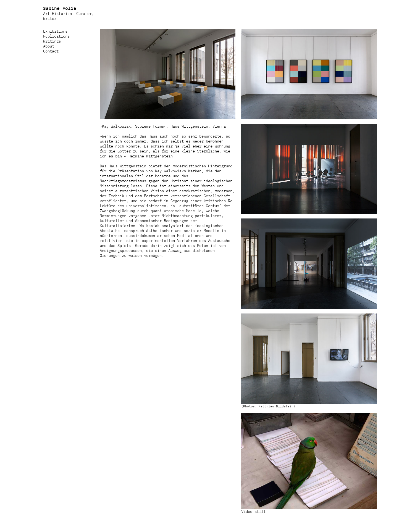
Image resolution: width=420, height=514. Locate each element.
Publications (56, 36)
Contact (51, 51)
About (49, 46)
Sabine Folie (60, 8)
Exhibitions (55, 31)
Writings (52, 41)
